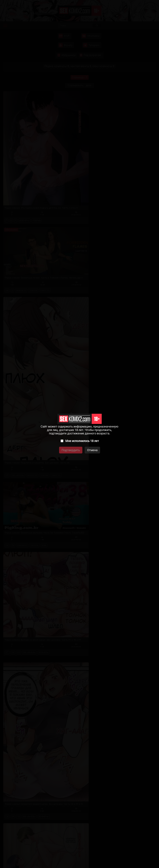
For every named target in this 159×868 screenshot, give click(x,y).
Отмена (92, 450)
